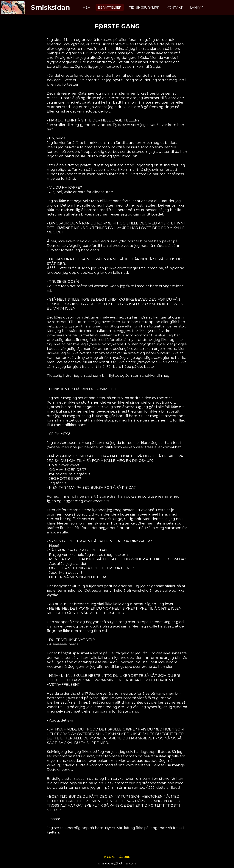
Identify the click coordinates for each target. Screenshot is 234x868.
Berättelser (110, 7)
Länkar (197, 7)
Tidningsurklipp (144, 7)
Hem (87, 7)
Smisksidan (50, 7)
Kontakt (175, 7)
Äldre (125, 857)
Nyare (109, 857)
